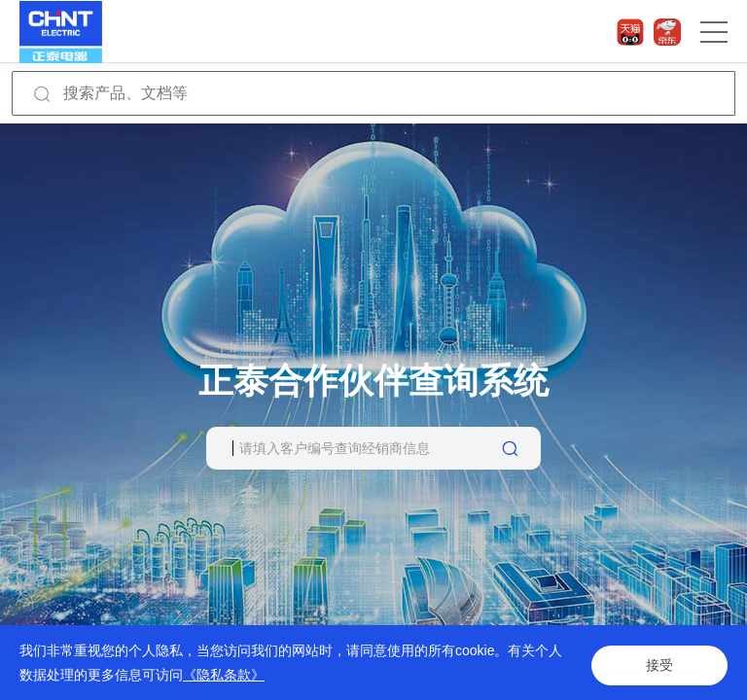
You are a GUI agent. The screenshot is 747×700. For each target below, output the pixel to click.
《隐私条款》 (224, 675)
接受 (659, 663)
